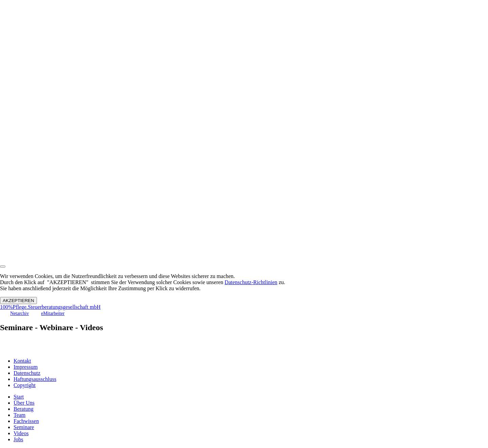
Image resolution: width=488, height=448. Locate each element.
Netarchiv (19, 313)
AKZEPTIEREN (18, 301)
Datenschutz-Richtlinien (251, 282)
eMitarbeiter (53, 313)
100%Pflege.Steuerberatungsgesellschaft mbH (50, 307)
